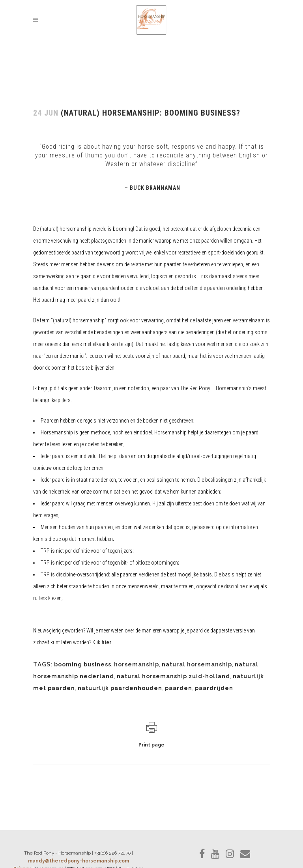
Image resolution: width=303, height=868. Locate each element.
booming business (83, 664)
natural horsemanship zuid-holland (173, 676)
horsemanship (137, 664)
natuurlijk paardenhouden (120, 688)
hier (106, 642)
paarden (179, 688)
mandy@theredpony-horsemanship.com (79, 861)
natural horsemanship (197, 664)
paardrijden (214, 688)
